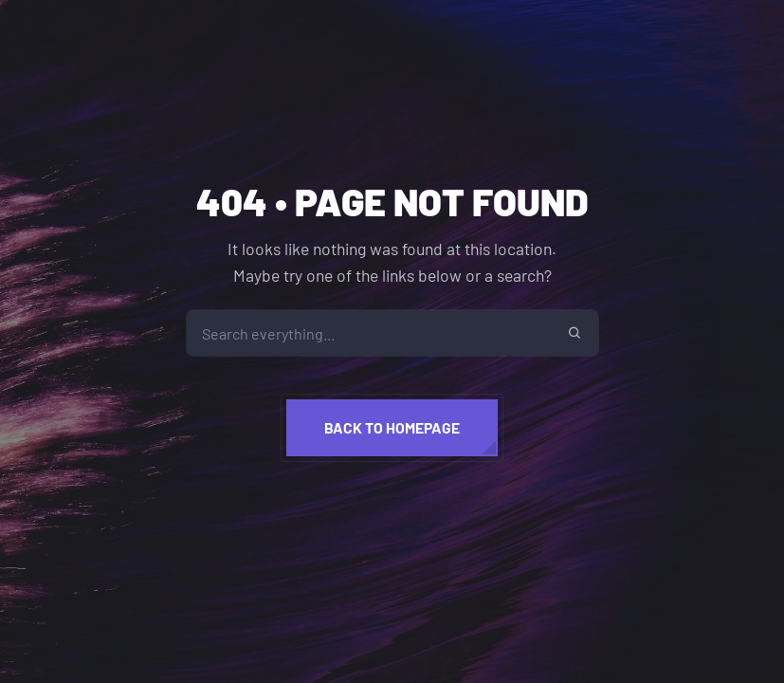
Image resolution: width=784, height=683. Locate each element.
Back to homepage (392, 427)
